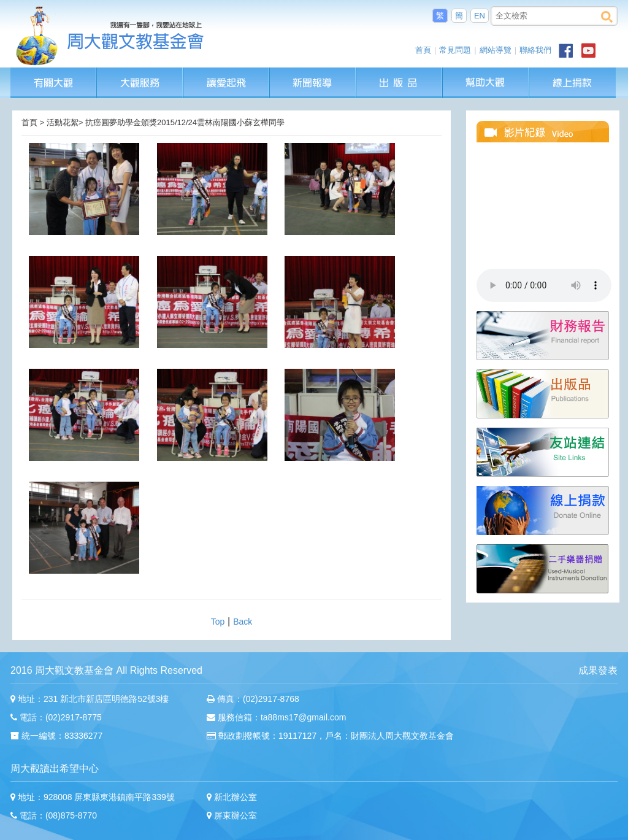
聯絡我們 (535, 50)
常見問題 (455, 50)
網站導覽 (496, 50)
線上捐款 (572, 83)
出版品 (400, 73)
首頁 (423, 50)
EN (480, 16)
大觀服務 (140, 73)
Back (243, 622)
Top (218, 622)
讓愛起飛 (227, 73)
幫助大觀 (486, 73)
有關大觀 (54, 73)
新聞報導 (313, 73)
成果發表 (598, 670)
